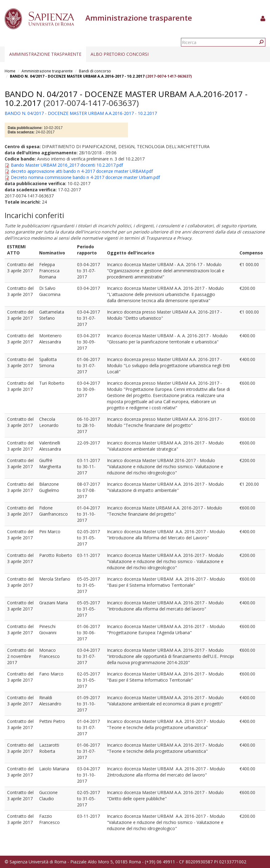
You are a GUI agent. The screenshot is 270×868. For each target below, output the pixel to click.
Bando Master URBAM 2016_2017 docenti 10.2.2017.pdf (67, 165)
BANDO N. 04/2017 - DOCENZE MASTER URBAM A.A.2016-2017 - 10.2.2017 (77, 76)
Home (10, 71)
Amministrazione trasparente (45, 54)
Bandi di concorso (95, 71)
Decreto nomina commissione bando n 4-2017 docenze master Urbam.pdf (85, 177)
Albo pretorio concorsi (120, 54)
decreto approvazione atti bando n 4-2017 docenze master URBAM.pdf (82, 171)
